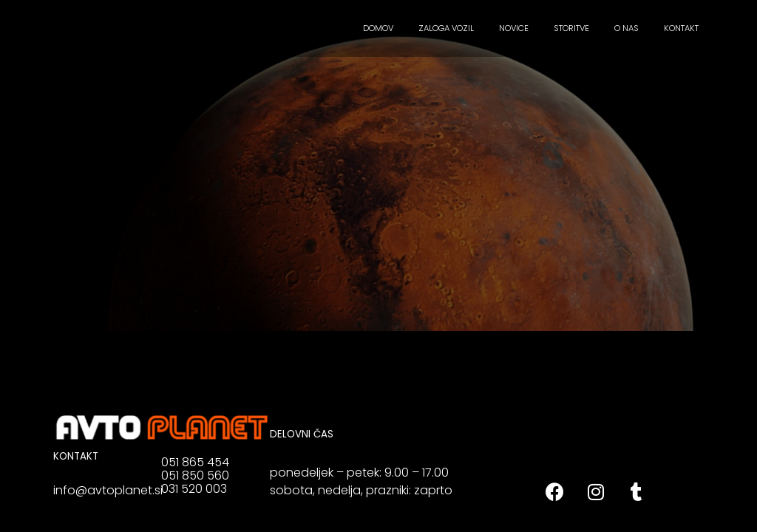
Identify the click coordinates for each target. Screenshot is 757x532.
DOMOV (378, 28)
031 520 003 (194, 489)
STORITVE (571, 28)
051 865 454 (195, 462)
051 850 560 (195, 475)
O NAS (627, 28)
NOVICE (514, 28)
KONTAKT (681, 28)
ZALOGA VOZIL (446, 28)
